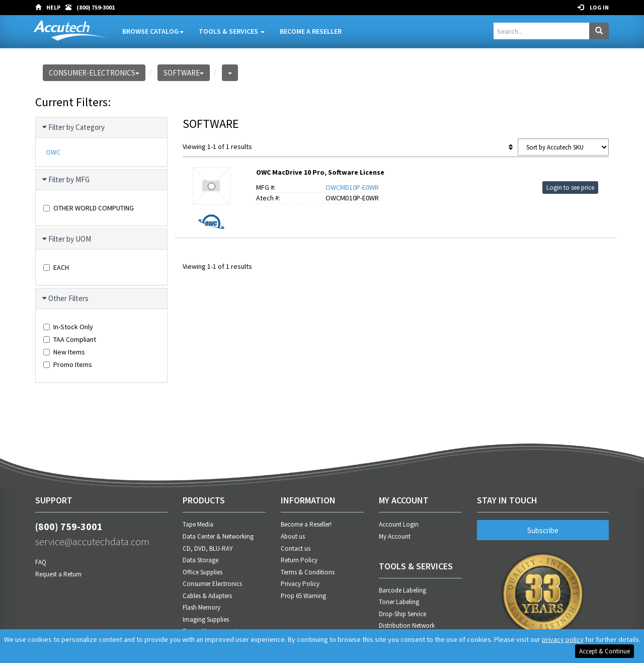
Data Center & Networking (218, 536)
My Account (395, 536)
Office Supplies (203, 572)
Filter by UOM (67, 239)
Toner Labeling (399, 602)
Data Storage (200, 560)
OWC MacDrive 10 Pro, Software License (320, 172)
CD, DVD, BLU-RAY (208, 548)
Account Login (399, 524)
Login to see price (570, 188)
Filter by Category (74, 127)
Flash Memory (202, 607)
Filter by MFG (66, 180)
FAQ (41, 562)
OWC (53, 152)
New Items (64, 352)
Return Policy (299, 560)
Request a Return (58, 574)
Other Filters (66, 299)
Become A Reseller (311, 31)
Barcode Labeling (403, 590)
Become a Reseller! (306, 524)
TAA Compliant (70, 339)
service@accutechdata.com (92, 541)
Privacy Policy (300, 584)
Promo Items (68, 364)
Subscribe (543, 530)
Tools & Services (232, 31)
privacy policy (563, 639)
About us (293, 536)
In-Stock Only (68, 327)
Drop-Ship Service (403, 614)
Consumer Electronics (212, 584)
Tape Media (198, 524)
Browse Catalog (153, 31)
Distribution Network (407, 625)
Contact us (296, 548)
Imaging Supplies (206, 619)
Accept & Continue (605, 651)
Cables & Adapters (207, 596)
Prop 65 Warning (303, 596)
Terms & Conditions (308, 572)
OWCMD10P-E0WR (352, 187)
